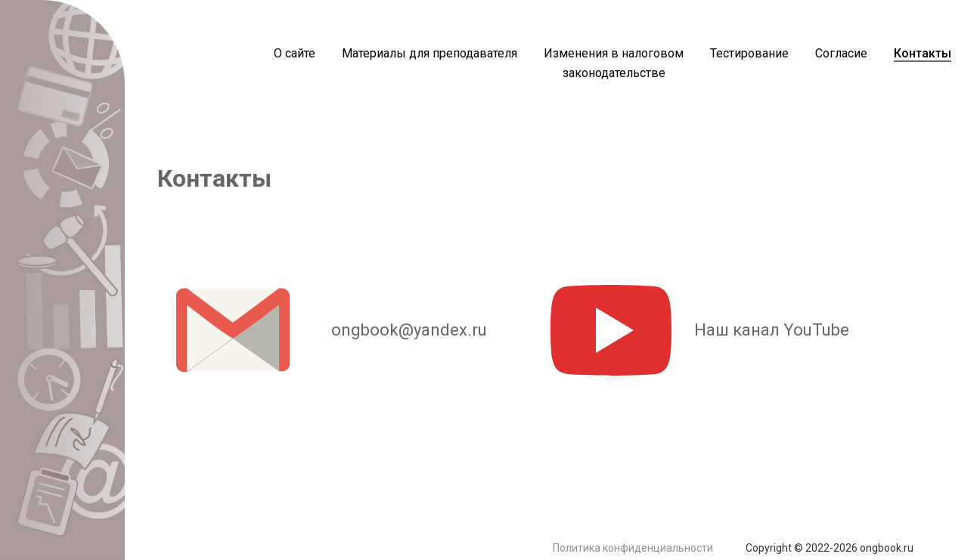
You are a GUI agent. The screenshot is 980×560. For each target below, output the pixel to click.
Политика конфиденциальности (633, 548)
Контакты (923, 53)
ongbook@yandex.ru (322, 330)
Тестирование (749, 53)
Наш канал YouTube (700, 330)
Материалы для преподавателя (430, 53)
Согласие (841, 53)
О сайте (295, 53)
